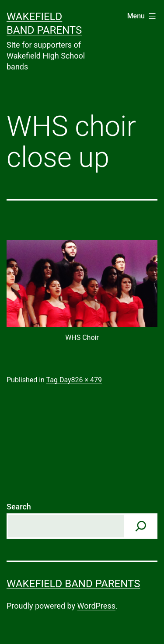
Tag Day (59, 380)
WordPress (96, 606)
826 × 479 (87, 380)
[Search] (141, 526)
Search (19, 507)
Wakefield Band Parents (73, 584)
